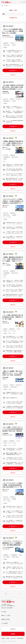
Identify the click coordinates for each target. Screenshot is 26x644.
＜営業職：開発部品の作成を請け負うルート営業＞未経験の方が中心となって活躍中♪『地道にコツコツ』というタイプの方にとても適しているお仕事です (13, 145)
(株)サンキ (5, 147)
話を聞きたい (13, 70)
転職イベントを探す (6, 616)
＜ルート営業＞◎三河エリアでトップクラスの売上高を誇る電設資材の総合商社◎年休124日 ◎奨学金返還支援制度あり (13, 430)
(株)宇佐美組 (5, 377)
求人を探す (4, 612)
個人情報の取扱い (20, 638)
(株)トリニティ (6, 205)
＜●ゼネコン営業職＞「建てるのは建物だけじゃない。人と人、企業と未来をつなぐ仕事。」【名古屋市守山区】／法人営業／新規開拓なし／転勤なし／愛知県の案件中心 (13, 375)
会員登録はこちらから (13, 641)
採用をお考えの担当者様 (7, 608)
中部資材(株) (5, 91)
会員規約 (3, 638)
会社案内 (8, 638)
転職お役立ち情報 (5, 619)
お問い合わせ (13, 638)
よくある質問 (4, 623)
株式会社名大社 (6, 35)
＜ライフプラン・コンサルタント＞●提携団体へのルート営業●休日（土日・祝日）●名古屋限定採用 (13, 543)
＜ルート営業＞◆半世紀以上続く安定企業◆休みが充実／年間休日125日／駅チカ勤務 (13, 317)
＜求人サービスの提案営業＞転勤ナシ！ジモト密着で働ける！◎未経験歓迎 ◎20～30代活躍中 (13, 31)
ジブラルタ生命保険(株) (8, 547)
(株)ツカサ (5, 321)
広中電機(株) (5, 433)
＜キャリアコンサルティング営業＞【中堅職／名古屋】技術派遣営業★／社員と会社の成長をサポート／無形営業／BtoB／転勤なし (13, 486)
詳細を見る (13, 75)
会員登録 (13, 634)
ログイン (13, 629)
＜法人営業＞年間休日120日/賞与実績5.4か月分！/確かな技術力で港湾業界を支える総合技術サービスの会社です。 (13, 88)
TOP (2, 5)
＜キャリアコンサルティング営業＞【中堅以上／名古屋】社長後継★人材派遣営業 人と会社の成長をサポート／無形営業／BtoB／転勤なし (13, 202)
